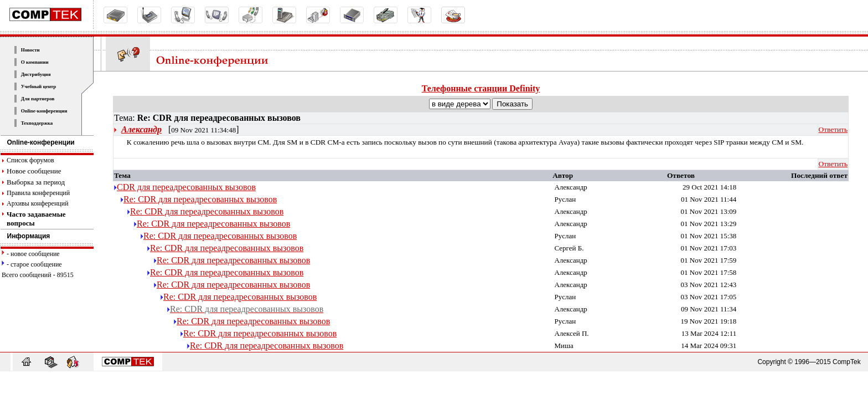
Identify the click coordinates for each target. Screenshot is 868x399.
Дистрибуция (36, 74)
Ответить (833, 129)
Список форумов (30, 160)
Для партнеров (38, 99)
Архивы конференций (38, 203)
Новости (30, 50)
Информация (25, 236)
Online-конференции (44, 111)
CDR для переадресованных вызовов (186, 187)
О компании (35, 62)
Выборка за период (36, 182)
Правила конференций (38, 193)
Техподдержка (37, 123)
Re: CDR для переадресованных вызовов (200, 199)
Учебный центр (39, 86)
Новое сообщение (34, 171)
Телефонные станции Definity (481, 88)
